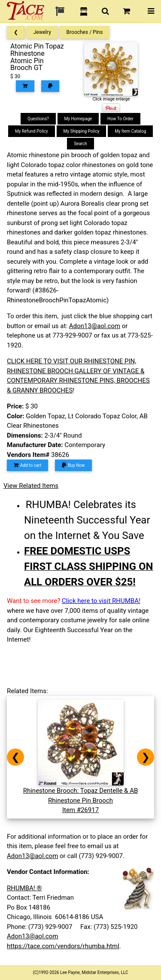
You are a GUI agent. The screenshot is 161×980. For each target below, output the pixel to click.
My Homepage (78, 119)
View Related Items (31, 486)
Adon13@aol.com (95, 326)
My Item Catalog (130, 131)
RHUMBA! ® (24, 888)
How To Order (120, 119)
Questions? (38, 119)
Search (80, 144)
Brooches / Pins (85, 32)
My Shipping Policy (82, 131)
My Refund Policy (32, 131)
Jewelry (42, 32)
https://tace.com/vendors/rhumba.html (63, 946)
